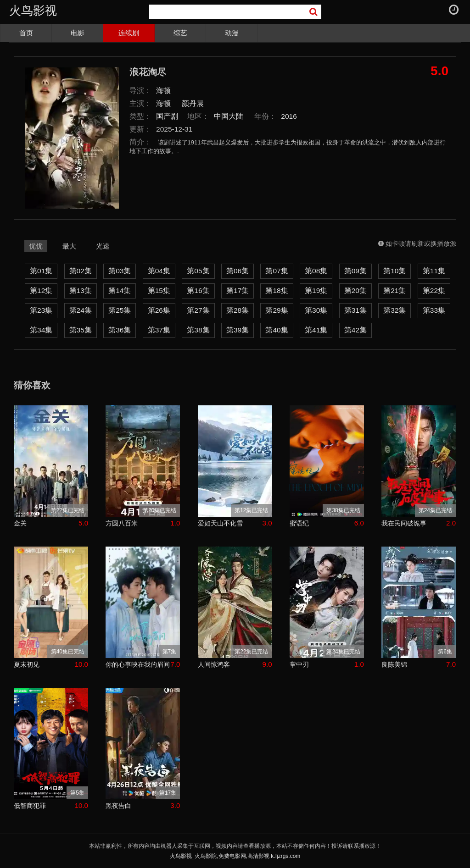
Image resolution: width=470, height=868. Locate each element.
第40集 (277, 330)
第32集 (394, 310)
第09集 (355, 271)
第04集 (159, 271)
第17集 (238, 290)
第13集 (81, 290)
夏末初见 (27, 664)
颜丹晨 (193, 103)
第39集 (238, 330)
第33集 (434, 310)
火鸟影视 (33, 11)
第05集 (198, 271)
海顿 (163, 91)
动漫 (232, 33)
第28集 (238, 310)
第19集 (316, 290)
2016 (289, 116)
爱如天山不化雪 (220, 523)
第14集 (120, 290)
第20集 (355, 290)
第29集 (277, 310)
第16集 (198, 290)
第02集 (81, 271)
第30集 (316, 310)
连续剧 (129, 33)
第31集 (355, 310)
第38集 (198, 330)
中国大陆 (229, 116)
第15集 (159, 290)
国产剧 (167, 116)
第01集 (41, 271)
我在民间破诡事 (404, 523)
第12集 (41, 290)
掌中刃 (299, 664)
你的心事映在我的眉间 (138, 664)
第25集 (120, 310)
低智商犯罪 (30, 806)
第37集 (159, 330)
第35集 (81, 330)
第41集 (316, 330)
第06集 (238, 271)
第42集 (355, 330)
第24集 (81, 310)
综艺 (180, 33)
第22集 (434, 290)
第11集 (434, 271)
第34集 (41, 330)
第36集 (120, 330)
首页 (26, 33)
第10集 (394, 271)
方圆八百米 (122, 523)
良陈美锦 (394, 664)
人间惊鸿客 (214, 664)
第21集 (394, 290)
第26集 (159, 310)
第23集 (41, 310)
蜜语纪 (299, 523)
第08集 (316, 271)
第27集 (198, 310)
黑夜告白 (118, 806)
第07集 (277, 271)
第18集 (277, 290)
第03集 (120, 271)
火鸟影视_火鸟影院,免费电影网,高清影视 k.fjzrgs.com (235, 856)
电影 (78, 33)
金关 (20, 523)
